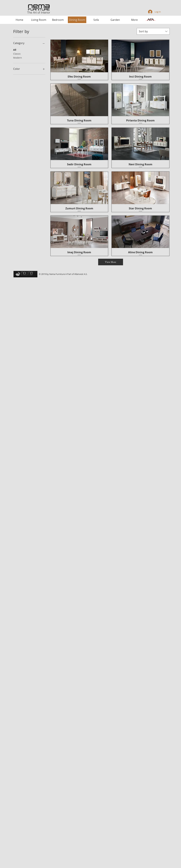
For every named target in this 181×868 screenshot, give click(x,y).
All (15, 50)
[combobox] (153, 31)
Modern (18, 57)
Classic (17, 54)
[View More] (111, 262)
